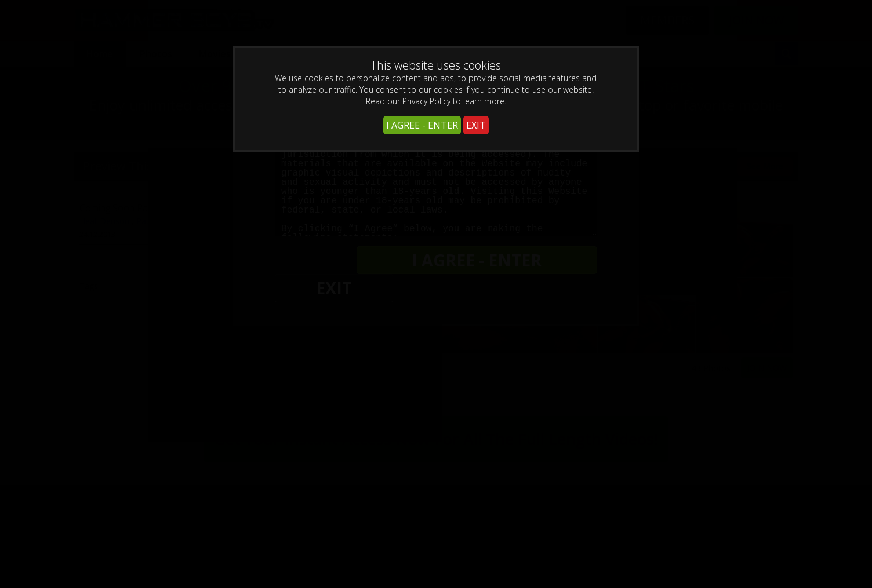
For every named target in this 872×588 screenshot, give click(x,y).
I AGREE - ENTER (422, 125)
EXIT (476, 125)
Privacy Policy (426, 101)
